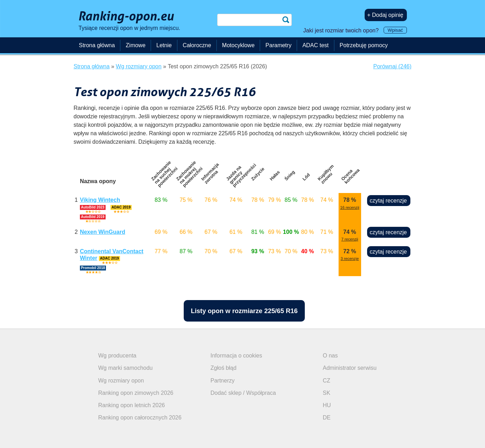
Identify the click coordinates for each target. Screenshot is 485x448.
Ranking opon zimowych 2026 (136, 393)
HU (327, 405)
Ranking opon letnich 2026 (131, 405)
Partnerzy (222, 381)
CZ (326, 381)
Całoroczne (197, 45)
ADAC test (316, 45)
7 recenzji (350, 239)
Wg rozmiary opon (121, 381)
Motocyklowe (238, 45)
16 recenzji (350, 207)
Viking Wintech (100, 200)
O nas (330, 356)
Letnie (164, 45)
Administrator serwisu (350, 368)
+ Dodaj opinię (385, 15)
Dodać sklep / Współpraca (243, 393)
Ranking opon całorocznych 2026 (140, 418)
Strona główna (97, 45)
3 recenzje (350, 259)
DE (327, 418)
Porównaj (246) (393, 66)
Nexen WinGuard (103, 232)
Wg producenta (117, 356)
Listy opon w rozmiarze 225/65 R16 (244, 311)
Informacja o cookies (236, 356)
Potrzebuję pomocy (364, 45)
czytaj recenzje (388, 201)
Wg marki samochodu (125, 368)
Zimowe (136, 45)
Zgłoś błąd (223, 368)
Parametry (278, 45)
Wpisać (395, 30)
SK (326, 393)
